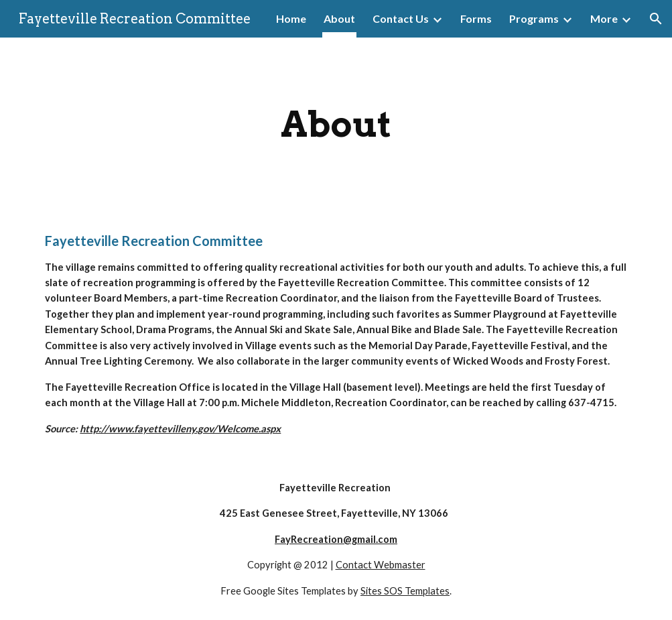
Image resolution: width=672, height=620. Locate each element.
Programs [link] (534, 18)
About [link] (339, 18)
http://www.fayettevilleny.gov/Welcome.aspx (180, 429)
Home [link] (291, 18)
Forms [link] (476, 18)
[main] (336, 124)
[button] (656, 19)
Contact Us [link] (401, 18)
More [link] (604, 18)
